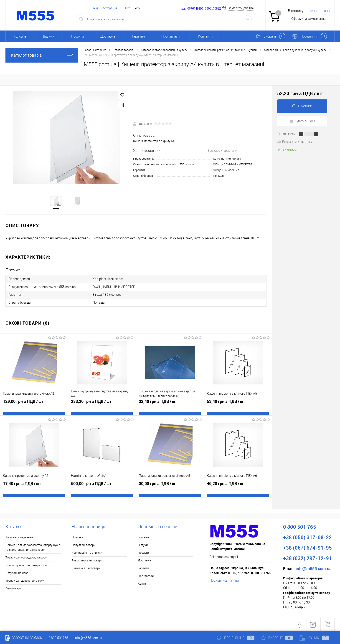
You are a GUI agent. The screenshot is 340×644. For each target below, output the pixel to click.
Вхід (95, 8)
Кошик (314, 638)
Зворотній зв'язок (24, 638)
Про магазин (171, 36)
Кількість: (289, 134)
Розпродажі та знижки (87, 552)
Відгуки (49, 36)
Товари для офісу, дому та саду (26, 557)
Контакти (205, 36)
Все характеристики (222, 151)
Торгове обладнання (19, 537)
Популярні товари (84, 545)
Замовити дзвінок (241, 8)
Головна (20, 36)
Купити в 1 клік (302, 121)
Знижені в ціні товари (86, 568)
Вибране (277, 638)
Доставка (108, 36)
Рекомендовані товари (87, 560)
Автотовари (13, 588)
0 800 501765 (58, 638)
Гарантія (138, 36)
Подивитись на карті (225, 580)
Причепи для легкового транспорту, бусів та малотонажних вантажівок (33, 547)
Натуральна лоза (17, 573)
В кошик (302, 106)
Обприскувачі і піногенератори (26, 565)
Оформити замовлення (308, 19)
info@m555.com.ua (88, 638)
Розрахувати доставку (295, 141)
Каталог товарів (42, 55)
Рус (128, 8)
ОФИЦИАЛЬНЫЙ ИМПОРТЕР (233, 165)
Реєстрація (109, 8)
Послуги (77, 36)
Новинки (77, 537)
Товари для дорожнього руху (25, 580)
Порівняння (236, 638)
